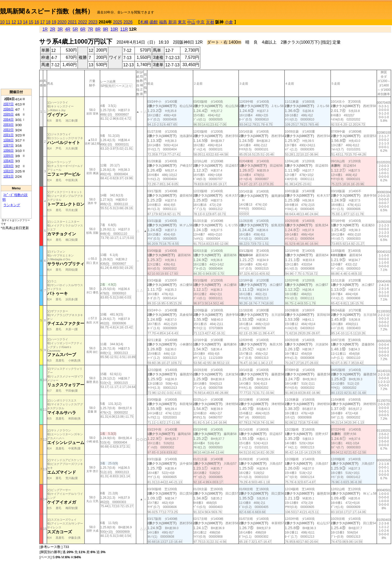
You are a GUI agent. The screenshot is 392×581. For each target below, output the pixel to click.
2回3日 (9, 125)
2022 (83, 22)
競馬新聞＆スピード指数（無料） (47, 11)
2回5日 (9, 114)
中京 (201, 22)
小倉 (229, 22)
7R (90, 29)
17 (43, 22)
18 (48, 22)
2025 (118, 22)
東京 (182, 22)
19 (54, 22)
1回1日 (9, 176)
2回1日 (9, 135)
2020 (62, 22)
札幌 (144, 22)
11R (124, 29)
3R (60, 29)
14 (25, 22)
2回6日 (9, 109)
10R (114, 29)
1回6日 (9, 151)
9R (105, 29)
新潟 (172, 22)
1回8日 (9, 140)
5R (75, 29)
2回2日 (9, 130)
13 (20, 22)
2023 (93, 22)
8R (98, 29)
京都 (210, 22)
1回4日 (9, 161)
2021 (72, 22)
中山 (191, 22)
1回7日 (9, 145)
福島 (163, 22)
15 (31, 22)
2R (53, 29)
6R (83, 29)
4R (68, 29)
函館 (154, 22)
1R (45, 29)
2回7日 (9, 104)
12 (14, 22)
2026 (128, 22)
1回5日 (9, 156)
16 (37, 22)
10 (2, 22)
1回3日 (9, 166)
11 (8, 22)
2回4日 (9, 120)
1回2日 (9, 171)
